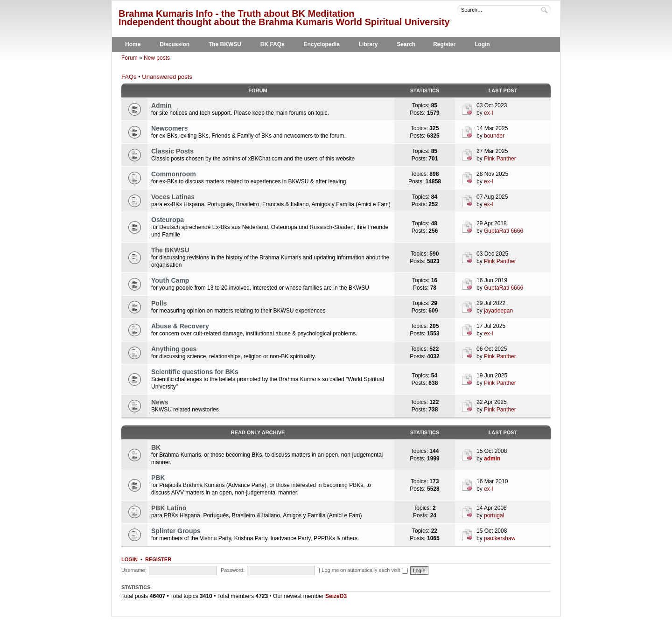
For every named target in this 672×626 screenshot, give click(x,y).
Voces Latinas (173, 197)
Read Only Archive (258, 432)
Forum (129, 58)
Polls (159, 303)
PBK (158, 478)
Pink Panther (500, 159)
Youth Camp (170, 280)
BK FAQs (273, 44)
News (160, 402)
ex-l (488, 113)
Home (133, 44)
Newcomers (170, 128)
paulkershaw (500, 538)
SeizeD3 (336, 596)
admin (492, 459)
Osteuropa (168, 220)
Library (368, 44)
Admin (161, 105)
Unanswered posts (167, 77)
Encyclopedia (322, 44)
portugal (494, 515)
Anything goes (174, 349)
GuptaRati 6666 (504, 231)
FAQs (129, 77)
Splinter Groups (176, 531)
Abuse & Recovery (180, 326)
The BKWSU (225, 44)
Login (482, 44)
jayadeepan (498, 311)
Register (444, 44)
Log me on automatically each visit (364, 570)
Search (406, 44)
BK (156, 447)
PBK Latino (169, 508)
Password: (233, 570)
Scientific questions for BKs (195, 372)
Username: (134, 570)
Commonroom (174, 174)
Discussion (175, 44)
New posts (157, 58)
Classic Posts (172, 151)
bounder (494, 136)
